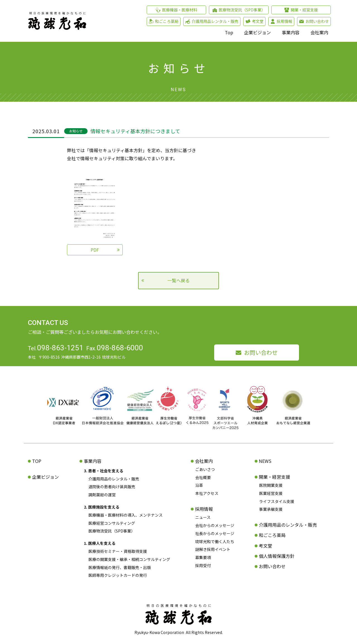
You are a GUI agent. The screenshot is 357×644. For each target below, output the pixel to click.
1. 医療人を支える (100, 543)
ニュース (203, 517)
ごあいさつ (205, 469)
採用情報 (204, 509)
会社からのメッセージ (215, 525)
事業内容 (291, 32)
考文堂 (266, 546)
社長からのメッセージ (215, 533)
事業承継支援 (271, 509)
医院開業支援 (271, 485)
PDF (95, 250)
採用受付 (203, 565)
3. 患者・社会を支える (104, 471)
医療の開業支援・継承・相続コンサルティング (129, 559)
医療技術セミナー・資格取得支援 (118, 551)
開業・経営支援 (274, 477)
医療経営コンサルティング (112, 523)
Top (229, 32)
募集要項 (203, 557)
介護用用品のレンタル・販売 (114, 479)
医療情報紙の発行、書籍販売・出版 (120, 567)
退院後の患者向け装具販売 (112, 487)
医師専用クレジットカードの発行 (118, 575)
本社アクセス (207, 493)
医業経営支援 (271, 493)
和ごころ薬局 (272, 535)
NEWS (265, 461)
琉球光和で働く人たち (215, 541)
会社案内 (319, 32)
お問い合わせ (261, 352)
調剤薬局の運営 (102, 495)
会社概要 (203, 477)
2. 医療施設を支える (102, 507)
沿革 (199, 485)
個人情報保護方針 (277, 556)
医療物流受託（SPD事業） (112, 531)
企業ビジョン (257, 32)
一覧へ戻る (178, 280)
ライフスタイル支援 (277, 501)
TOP (37, 461)
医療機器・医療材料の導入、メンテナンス (126, 515)
